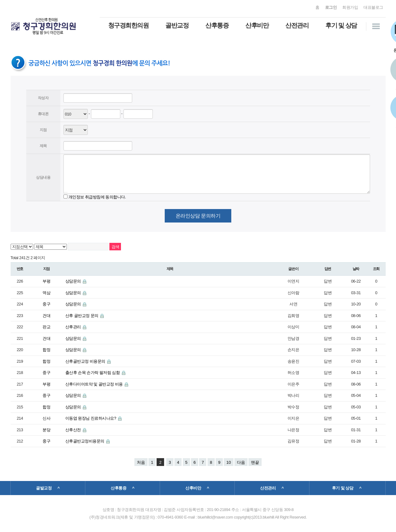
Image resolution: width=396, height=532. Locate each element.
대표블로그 (373, 7)
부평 (46, 281)
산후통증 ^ (123, 488)
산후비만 (257, 25)
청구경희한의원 (128, 25)
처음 (141, 462)
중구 (46, 304)
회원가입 (350, 7)
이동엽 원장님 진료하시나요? (91, 418)
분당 (46, 430)
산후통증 (217, 25)
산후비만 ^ (197, 488)
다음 (241, 462)
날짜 (356, 269)
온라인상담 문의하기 (198, 216)
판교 (46, 327)
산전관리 (297, 25)
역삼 (46, 293)
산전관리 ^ (272, 488)
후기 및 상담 (341, 25)
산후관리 (74, 327)
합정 (46, 350)
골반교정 (177, 25)
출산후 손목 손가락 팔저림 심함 (93, 373)
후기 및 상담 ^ (347, 488)
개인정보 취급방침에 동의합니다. (97, 197)
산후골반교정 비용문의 (86, 361)
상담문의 (74, 281)
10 (228, 462)
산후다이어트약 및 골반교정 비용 (95, 384)
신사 (46, 418)
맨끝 (255, 462)
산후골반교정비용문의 (85, 441)
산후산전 (74, 430)
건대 (46, 316)
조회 (376, 269)
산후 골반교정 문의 (82, 316)
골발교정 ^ (48, 488)
